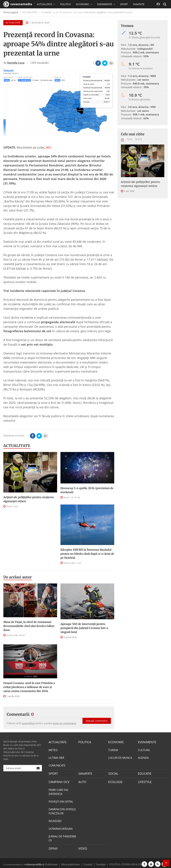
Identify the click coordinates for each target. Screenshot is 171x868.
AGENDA (143, 757)
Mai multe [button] (44, 21)
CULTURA (144, 750)
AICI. (49, 147)
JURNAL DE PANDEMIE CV (62, 837)
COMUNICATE (57, 765)
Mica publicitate (72, 862)
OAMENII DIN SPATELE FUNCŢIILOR (62, 810)
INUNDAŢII (55, 819)
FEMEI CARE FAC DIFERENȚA (59, 790)
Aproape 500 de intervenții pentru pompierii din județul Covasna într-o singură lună (84, 628)
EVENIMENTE (146, 742)
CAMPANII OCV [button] (77, 13)
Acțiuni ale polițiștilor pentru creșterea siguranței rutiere (29, 499)
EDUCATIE (56, 13)
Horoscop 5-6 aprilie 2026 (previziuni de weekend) (87, 490)
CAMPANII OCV (58, 781)
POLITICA (65, 4)
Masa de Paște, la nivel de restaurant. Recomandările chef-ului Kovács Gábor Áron (29, 626)
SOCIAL (41, 13)
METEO (53, 750)
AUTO (82, 781)
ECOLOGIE (115, 781)
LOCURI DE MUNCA (120, 757)
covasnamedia (18, 4)
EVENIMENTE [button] (106, 4)
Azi (122, 139)
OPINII (52, 847)
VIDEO (82, 847)
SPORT (124, 4)
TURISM (113, 750)
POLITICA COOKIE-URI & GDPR (123, 862)
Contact (88, 862)
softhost (39, 862)
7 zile (130, 139)
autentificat (28, 723)
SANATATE (139, 4)
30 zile (138, 139)
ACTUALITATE (17, 446)
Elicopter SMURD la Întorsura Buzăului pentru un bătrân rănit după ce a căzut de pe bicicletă (87, 554)
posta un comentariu (64, 723)
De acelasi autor (18, 577)
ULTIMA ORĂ (56, 757)
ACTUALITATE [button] (46, 4)
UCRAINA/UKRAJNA (61, 827)
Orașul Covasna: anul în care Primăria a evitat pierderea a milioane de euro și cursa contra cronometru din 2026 (29, 687)
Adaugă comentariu (97, 717)
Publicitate (56, 862)
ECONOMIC (115, 742)
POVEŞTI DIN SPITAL (61, 800)
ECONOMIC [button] (84, 4)
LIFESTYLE (144, 781)
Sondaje (100, 862)
